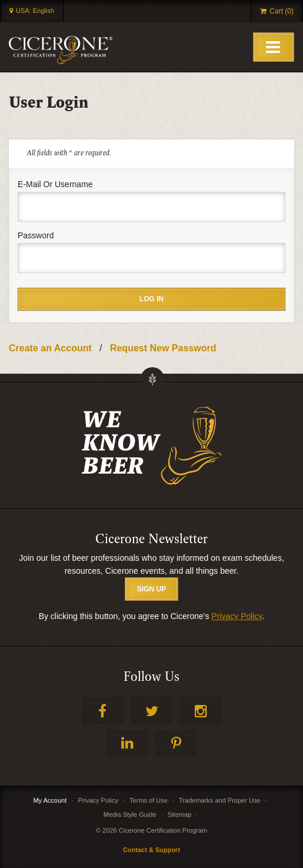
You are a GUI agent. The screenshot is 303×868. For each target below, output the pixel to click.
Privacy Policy (237, 616)
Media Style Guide (130, 814)
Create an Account (50, 348)
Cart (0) (282, 11)
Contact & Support (151, 850)
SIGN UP (151, 589)
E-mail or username (55, 184)
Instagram (201, 711)
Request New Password (163, 348)
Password (36, 235)
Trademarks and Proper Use (219, 800)
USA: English (35, 11)
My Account (50, 800)
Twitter (152, 711)
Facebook (102, 711)
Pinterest (176, 743)
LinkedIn (127, 743)
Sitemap (179, 814)
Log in (151, 299)
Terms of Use (149, 800)
